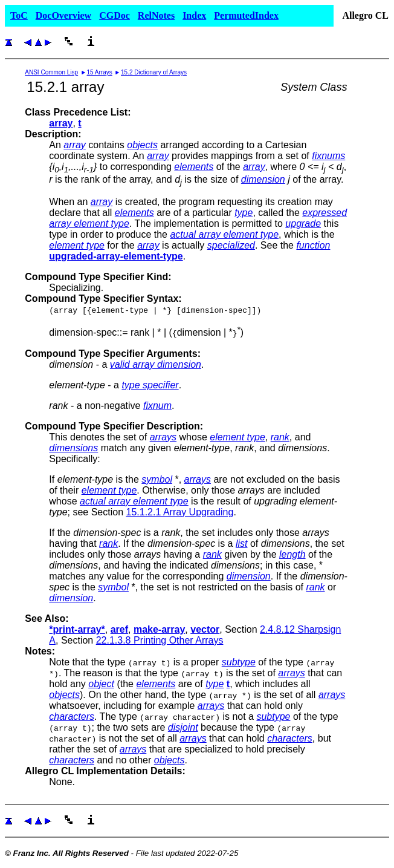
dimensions (73, 448)
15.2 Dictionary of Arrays (154, 72)
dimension (263, 179)
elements (194, 167)
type (244, 213)
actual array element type (224, 234)
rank (280, 437)
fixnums (328, 156)
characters (72, 716)
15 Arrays (99, 72)
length (292, 554)
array (74, 145)
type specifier (150, 385)
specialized (231, 245)
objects (142, 145)
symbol (157, 479)
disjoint (183, 727)
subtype (239, 662)
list (242, 543)
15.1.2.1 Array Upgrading (180, 512)
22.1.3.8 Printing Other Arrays (160, 640)
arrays (163, 437)
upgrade (303, 224)
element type (77, 245)
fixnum (157, 406)
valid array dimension (156, 364)
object (101, 684)
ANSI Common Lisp (51, 72)
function (313, 245)
